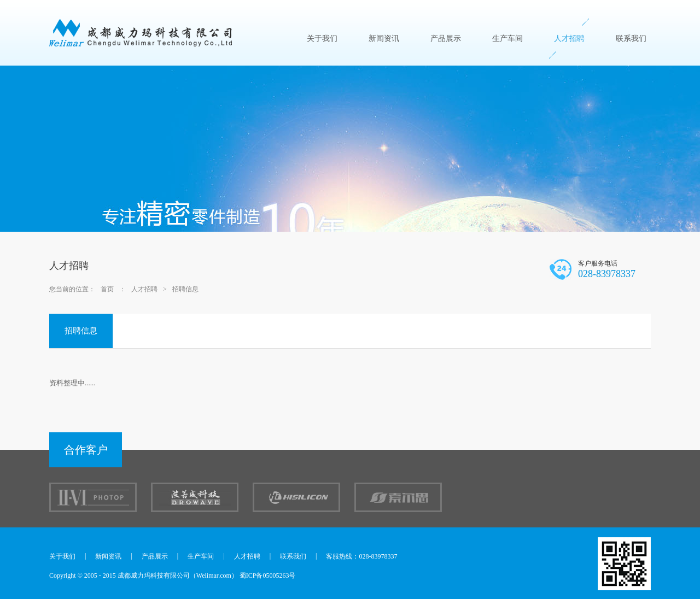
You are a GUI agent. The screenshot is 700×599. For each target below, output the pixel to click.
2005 (91, 575)
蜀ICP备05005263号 (268, 575)
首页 (107, 289)
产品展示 (446, 39)
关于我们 (322, 39)
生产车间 (507, 39)
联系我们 (631, 39)
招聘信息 (185, 289)
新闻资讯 (384, 39)
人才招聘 (569, 39)
